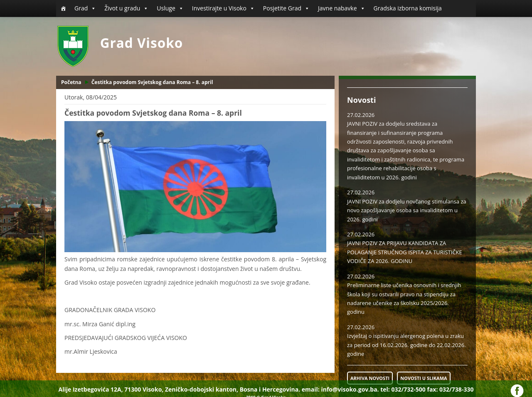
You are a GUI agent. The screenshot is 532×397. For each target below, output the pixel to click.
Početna (71, 82)
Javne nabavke (342, 8)
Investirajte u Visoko (223, 8)
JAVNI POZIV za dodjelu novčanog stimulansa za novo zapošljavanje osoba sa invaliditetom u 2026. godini (407, 210)
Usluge (170, 8)
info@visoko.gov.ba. (350, 389)
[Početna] (63, 8)
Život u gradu (126, 8)
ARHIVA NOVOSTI (370, 378)
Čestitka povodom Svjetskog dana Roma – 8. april (152, 82)
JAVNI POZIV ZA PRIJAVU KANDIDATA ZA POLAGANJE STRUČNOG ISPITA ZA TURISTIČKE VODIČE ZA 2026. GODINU (405, 252)
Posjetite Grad (286, 8)
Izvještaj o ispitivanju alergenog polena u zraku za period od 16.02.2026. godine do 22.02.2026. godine (406, 345)
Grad (85, 8)
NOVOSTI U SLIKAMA (424, 378)
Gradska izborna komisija (408, 8)
